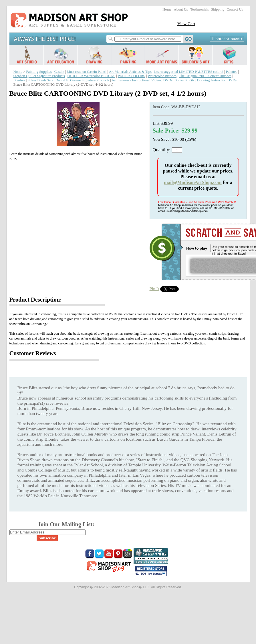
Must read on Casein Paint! (87, 72)
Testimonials (200, 9)
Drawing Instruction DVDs (217, 80)
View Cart (186, 24)
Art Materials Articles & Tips (130, 72)
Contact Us (235, 9)
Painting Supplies (39, 72)
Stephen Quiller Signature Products (39, 76)
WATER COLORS (132, 76)
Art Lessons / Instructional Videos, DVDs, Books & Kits (153, 80)
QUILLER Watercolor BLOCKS (91, 76)
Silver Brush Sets (40, 80)
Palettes (232, 72)
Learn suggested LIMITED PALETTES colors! (189, 72)
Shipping (218, 9)
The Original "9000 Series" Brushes (205, 76)
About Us (181, 9)
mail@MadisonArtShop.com (193, 182)
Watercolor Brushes (162, 76)
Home (167, 9)
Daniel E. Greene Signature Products (83, 80)
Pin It (154, 289)
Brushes (19, 80)
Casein (59, 72)
